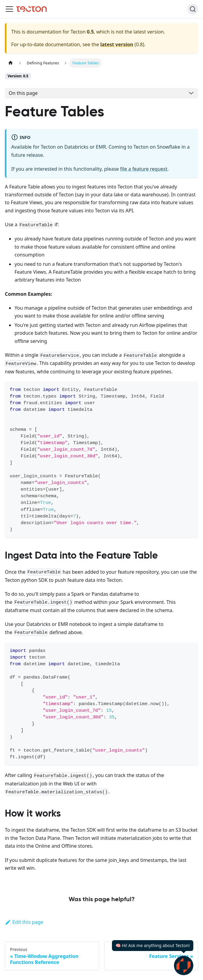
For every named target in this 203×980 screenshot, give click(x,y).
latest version (117, 44)
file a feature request (144, 169)
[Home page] (11, 63)
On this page (23, 93)
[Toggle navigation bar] (9, 9)
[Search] (193, 9)
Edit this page (24, 922)
